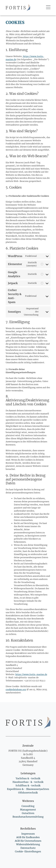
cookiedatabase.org (16, 689)
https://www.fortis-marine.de (31, 674)
